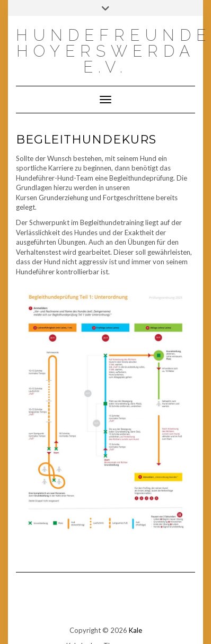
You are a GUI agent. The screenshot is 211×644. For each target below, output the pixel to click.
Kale (135, 630)
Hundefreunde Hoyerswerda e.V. (113, 51)
